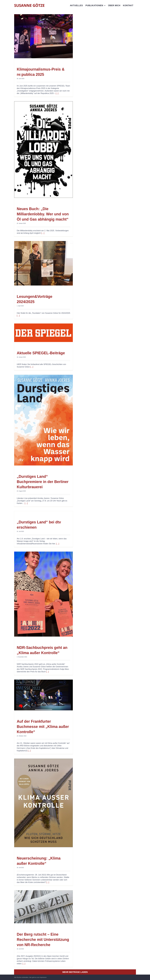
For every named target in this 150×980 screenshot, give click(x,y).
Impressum (43, 977)
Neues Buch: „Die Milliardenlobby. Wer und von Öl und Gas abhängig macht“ (43, 214)
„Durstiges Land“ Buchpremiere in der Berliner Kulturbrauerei (43, 482)
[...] (57, 93)
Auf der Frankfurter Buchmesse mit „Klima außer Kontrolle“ (43, 727)
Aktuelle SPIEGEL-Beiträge (41, 353)
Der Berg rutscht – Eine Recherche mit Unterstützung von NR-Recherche (43, 940)
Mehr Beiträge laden (75, 972)
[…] (43, 233)
